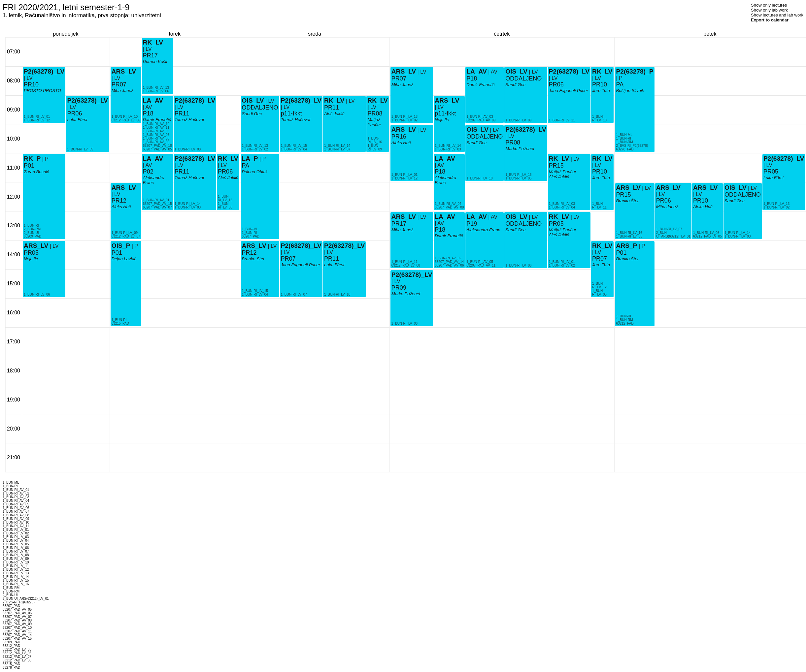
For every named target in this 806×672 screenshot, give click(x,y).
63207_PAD (251, 236)
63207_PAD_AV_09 (481, 120)
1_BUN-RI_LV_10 (125, 117)
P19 (472, 224)
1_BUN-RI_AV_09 (156, 142)
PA (246, 166)
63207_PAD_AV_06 (449, 265)
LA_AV (153, 159)
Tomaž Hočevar (190, 178)
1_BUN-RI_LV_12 (37, 120)
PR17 (150, 55)
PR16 (399, 137)
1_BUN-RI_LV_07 (294, 294)
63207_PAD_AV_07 (157, 207)
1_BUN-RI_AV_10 (156, 124)
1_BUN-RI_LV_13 (156, 88)
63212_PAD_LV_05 (707, 236)
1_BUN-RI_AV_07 (156, 135)
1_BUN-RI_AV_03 (480, 117)
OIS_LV (253, 100)
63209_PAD (33, 236)
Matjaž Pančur (374, 122)
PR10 (31, 84)
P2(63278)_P (635, 71)
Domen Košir (155, 62)
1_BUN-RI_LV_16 (375, 140)
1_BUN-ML (250, 229)
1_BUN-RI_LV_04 (255, 294)
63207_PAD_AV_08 (449, 207)
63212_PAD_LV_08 (406, 265)
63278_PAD (625, 149)
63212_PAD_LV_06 (126, 120)
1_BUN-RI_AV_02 (448, 258)
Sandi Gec (252, 114)
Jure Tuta (601, 265)
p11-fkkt (291, 113)
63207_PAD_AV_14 (449, 262)
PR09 (399, 288)
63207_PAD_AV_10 (157, 146)
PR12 (119, 201)
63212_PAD (625, 323)
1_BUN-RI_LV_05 (518, 178)
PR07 (119, 84)
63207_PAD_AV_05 (157, 149)
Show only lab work (769, 10)
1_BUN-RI (31, 225)
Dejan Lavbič (124, 259)
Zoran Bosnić (36, 172)
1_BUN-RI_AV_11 (156, 128)
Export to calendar (770, 20)
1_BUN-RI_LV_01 (37, 117)
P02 (148, 172)
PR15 (556, 166)
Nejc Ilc (31, 259)
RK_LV (153, 42)
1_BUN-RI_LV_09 (80, 149)
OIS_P (121, 246)
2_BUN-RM (32, 229)
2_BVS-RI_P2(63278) (632, 146)
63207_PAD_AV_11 (481, 265)
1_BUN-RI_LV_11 (404, 262)
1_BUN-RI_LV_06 (37, 294)
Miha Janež (122, 91)
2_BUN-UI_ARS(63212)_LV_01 (673, 235)
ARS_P (627, 246)
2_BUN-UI (31, 233)
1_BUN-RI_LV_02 (255, 149)
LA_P (250, 159)
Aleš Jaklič (228, 178)
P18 (148, 113)
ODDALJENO (260, 108)
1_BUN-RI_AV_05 (480, 262)
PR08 (375, 113)
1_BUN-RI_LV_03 (188, 207)
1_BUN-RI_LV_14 (188, 204)
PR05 (31, 253)
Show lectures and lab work (777, 15)
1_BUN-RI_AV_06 (156, 131)
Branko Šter (253, 259)
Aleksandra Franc (154, 180)
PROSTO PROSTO (42, 91)
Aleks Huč (121, 207)
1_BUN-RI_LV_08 (188, 149)
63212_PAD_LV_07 (126, 236)
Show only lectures (769, 5)
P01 (29, 166)
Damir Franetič (157, 120)
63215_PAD (120, 323)
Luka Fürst (77, 120)
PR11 (182, 172)
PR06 (74, 113)
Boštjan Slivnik (630, 91)
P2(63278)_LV (44, 71)
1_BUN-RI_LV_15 (225, 198)
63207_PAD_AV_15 (157, 204)
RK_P (32, 159)
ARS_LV (36, 246)
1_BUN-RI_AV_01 (156, 200)
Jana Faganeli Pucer (301, 265)
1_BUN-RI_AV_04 (448, 204)
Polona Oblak (255, 172)
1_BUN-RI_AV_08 (156, 138)
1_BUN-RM (625, 320)
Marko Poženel (520, 149)
